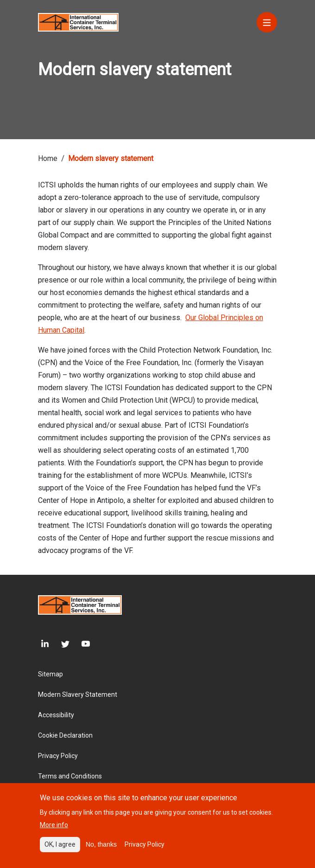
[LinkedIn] (44, 644)
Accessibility (56, 715)
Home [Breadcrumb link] (48, 158)
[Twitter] (59, 644)
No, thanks (101, 846)
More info (54, 827)
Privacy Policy (58, 756)
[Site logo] (78, 22)
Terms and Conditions (70, 776)
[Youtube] (80, 644)
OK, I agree (60, 846)
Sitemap (50, 674)
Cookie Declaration (65, 735)
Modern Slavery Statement (78, 694)
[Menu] (267, 22)
